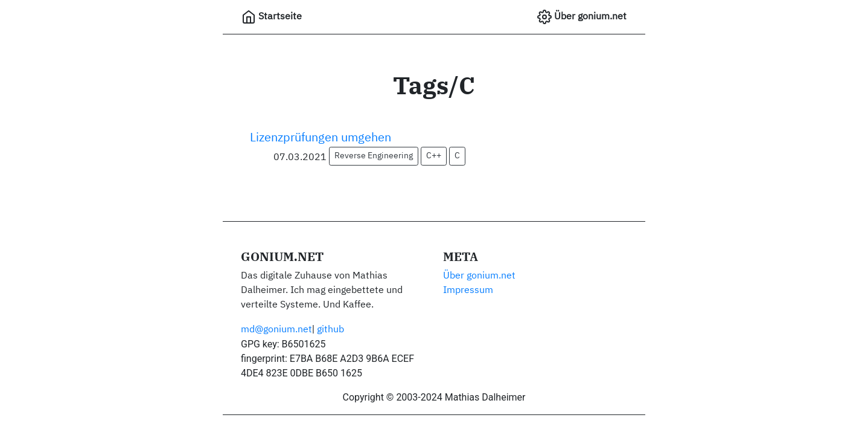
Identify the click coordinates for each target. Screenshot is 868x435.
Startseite (272, 17)
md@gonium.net (276, 330)
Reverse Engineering (374, 156)
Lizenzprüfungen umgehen (321, 138)
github (330, 330)
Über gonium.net (582, 17)
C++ (434, 156)
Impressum (468, 291)
